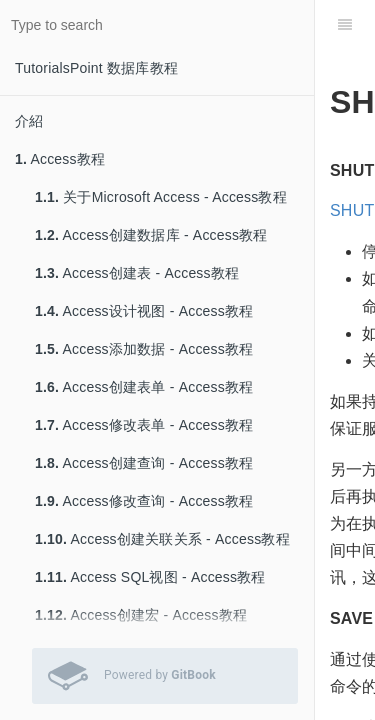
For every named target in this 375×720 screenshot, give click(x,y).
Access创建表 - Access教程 (137, 273)
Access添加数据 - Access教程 (144, 349)
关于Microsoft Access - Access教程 (161, 197)
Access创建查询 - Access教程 (144, 463)
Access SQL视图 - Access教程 (150, 577)
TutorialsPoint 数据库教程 (96, 68)
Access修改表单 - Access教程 (144, 425)
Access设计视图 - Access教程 (144, 311)
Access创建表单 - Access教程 (144, 387)
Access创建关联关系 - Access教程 (162, 539)
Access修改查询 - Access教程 (144, 501)
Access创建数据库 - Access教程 (151, 235)
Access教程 (60, 159)
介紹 (29, 121)
